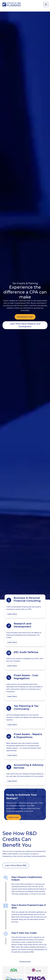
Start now (14, 817)
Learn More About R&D (16, 865)
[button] (46, 4)
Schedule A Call (25, 317)
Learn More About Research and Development (25, 325)
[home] (12, 4)
